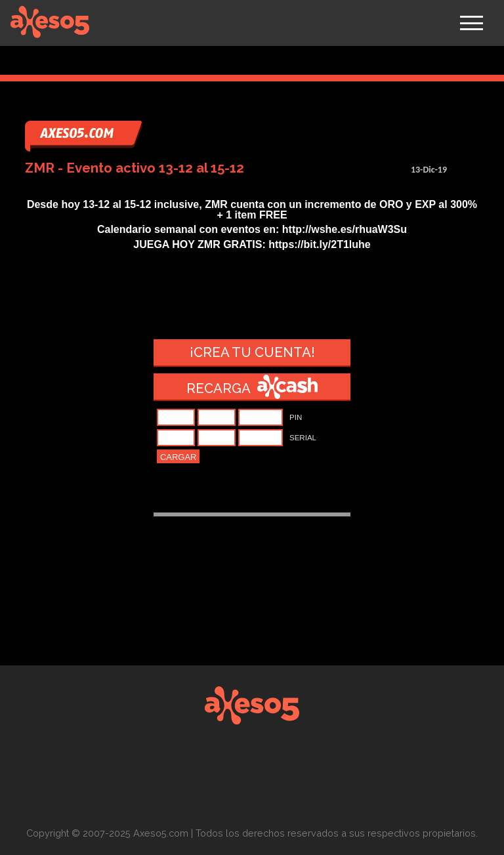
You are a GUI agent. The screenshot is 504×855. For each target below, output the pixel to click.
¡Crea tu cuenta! (252, 352)
